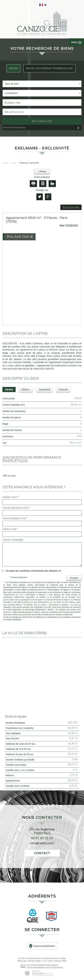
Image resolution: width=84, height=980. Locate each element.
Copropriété (44, 389)
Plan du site (22, 961)
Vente (13, 68)
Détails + (26, 389)
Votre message (13, 540)
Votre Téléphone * (15, 518)
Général (9, 389)
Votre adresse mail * (16, 508)
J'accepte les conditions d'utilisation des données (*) (33, 571)
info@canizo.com (42, 843)
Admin (51, 961)
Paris (14, 163)
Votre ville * (10, 529)
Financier (63, 389)
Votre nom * (11, 497)
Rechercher (42, 121)
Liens (45, 961)
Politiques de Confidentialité (47, 617)
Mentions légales (35, 961)
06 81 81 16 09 (42, 838)
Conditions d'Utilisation (72, 617)
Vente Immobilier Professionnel (49, 68)
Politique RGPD (61, 961)
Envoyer (74, 578)
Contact (42, 853)
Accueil (6, 163)
